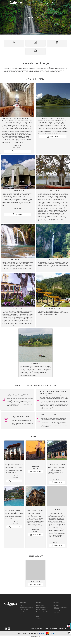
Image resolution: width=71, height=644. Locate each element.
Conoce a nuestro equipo (26, 608)
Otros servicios (40, 614)
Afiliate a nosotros (24, 614)
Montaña (39, 618)
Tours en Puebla (40, 605)
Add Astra (37, 636)
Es (35, 3)
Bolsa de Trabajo (24, 612)
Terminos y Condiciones (44, 629)
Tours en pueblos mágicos (43, 612)
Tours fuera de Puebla (42, 608)
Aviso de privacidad (53, 629)
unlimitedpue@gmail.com (59, 611)
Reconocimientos (24, 610)
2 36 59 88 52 (56, 613)
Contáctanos (56, 605)
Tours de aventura (41, 610)
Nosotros (22, 605)
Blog (37, 616)
